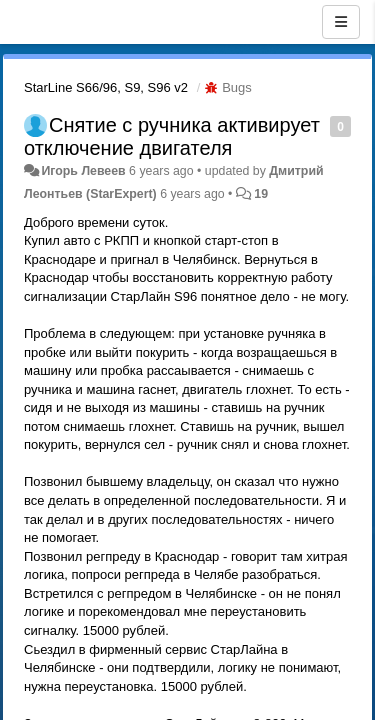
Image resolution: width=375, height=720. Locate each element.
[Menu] (341, 22)
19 (261, 194)
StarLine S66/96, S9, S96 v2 (106, 87)
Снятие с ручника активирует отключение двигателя (172, 136)
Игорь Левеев (83, 171)
